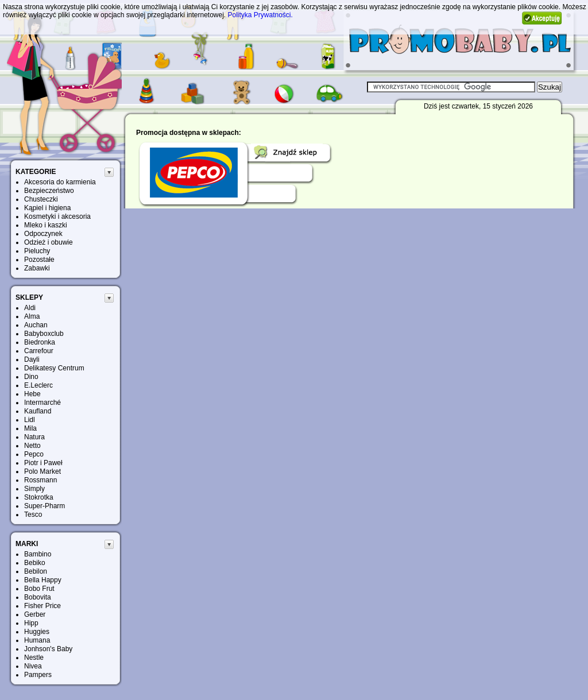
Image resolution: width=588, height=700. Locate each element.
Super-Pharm (45, 506)
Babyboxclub (44, 334)
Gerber (35, 614)
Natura (34, 437)
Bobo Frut (39, 589)
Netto (32, 446)
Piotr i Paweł (43, 463)
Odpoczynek (43, 234)
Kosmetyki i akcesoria (57, 216)
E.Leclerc (38, 385)
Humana (37, 640)
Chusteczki (41, 199)
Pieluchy (37, 251)
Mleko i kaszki (46, 225)
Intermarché (42, 403)
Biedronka (40, 342)
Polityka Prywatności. (260, 15)
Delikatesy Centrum (54, 368)
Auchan (36, 325)
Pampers (38, 675)
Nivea (33, 666)
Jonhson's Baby (48, 649)
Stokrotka (39, 497)
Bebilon (36, 571)
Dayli (32, 359)
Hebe (32, 394)
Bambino (38, 554)
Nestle (34, 658)
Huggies (37, 632)
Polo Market (42, 471)
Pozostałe (39, 260)
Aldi (30, 308)
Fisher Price (42, 606)
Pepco (34, 454)
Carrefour (39, 351)
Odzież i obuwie (49, 242)
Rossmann (40, 480)
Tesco (33, 515)
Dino (31, 377)
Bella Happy (43, 580)
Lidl (30, 420)
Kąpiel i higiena (47, 208)
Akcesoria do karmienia (60, 182)
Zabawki (37, 268)
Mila (30, 428)
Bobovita (38, 597)
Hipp (31, 623)
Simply (34, 489)
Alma (32, 316)
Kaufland (38, 411)
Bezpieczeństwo (49, 191)
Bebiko (35, 563)
